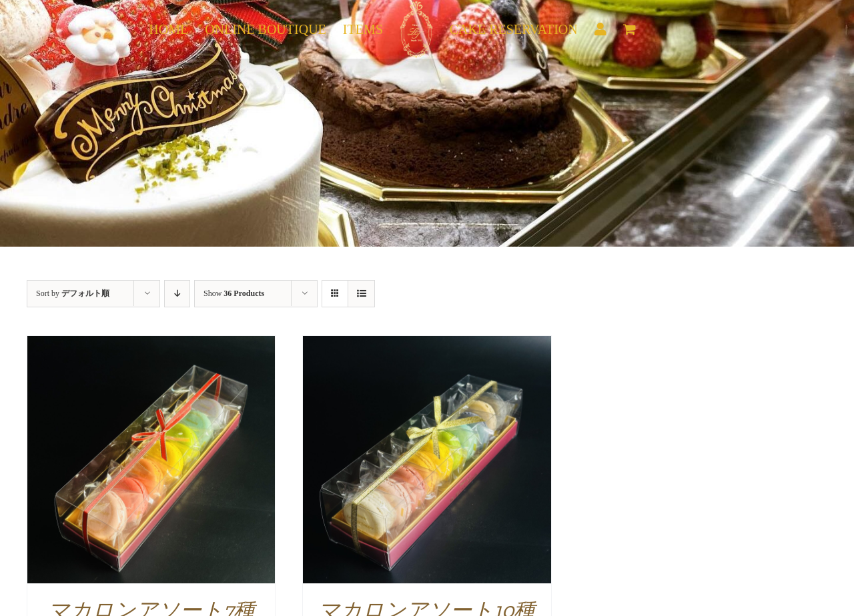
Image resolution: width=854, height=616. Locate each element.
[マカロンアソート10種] (427, 344)
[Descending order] (177, 294)
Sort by (73, 293)
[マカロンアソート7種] (151, 344)
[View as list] (361, 294)
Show (234, 293)
